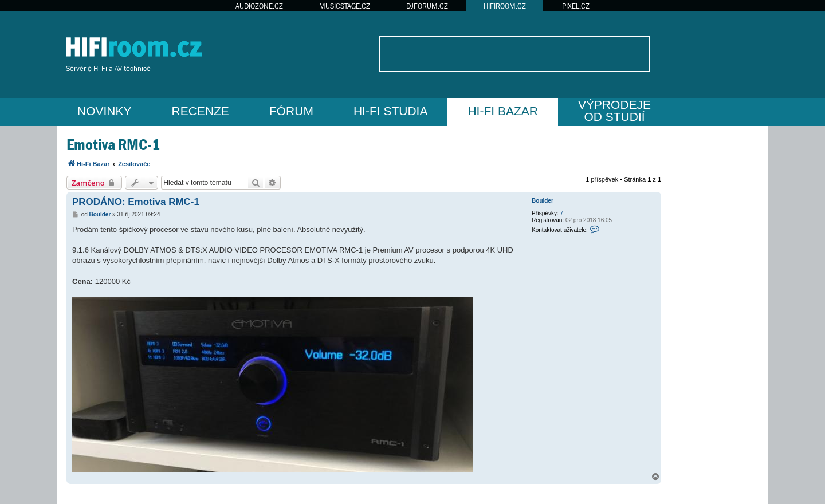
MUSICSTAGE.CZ (345, 6)
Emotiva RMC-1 (113, 145)
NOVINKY (105, 111)
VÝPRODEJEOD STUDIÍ (614, 111)
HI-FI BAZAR (503, 111)
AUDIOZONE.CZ (259, 6)
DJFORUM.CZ (427, 6)
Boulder (543, 201)
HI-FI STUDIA (391, 111)
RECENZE (201, 111)
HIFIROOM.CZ (505, 6)
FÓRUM (291, 111)
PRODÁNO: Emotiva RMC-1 (136, 202)
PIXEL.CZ (576, 6)
